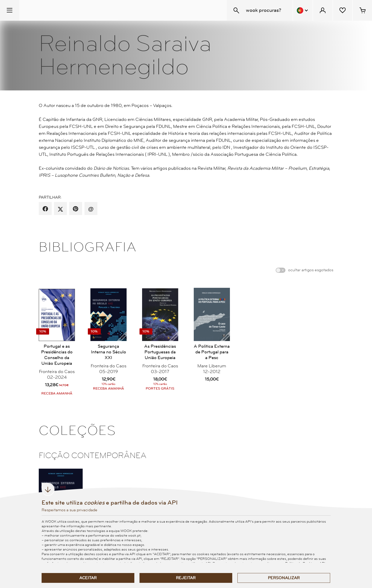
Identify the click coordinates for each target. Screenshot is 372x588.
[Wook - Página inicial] (51, 10)
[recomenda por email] (91, 209)
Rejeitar (186, 578)
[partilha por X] (60, 209)
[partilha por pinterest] (76, 209)
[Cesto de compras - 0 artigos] (362, 10)
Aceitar (88, 578)
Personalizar (284, 578)
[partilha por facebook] (45, 209)
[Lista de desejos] (343, 10)
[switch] (281, 270)
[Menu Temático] (10, 10)
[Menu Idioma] (303, 10)
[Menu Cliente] (323, 10)
